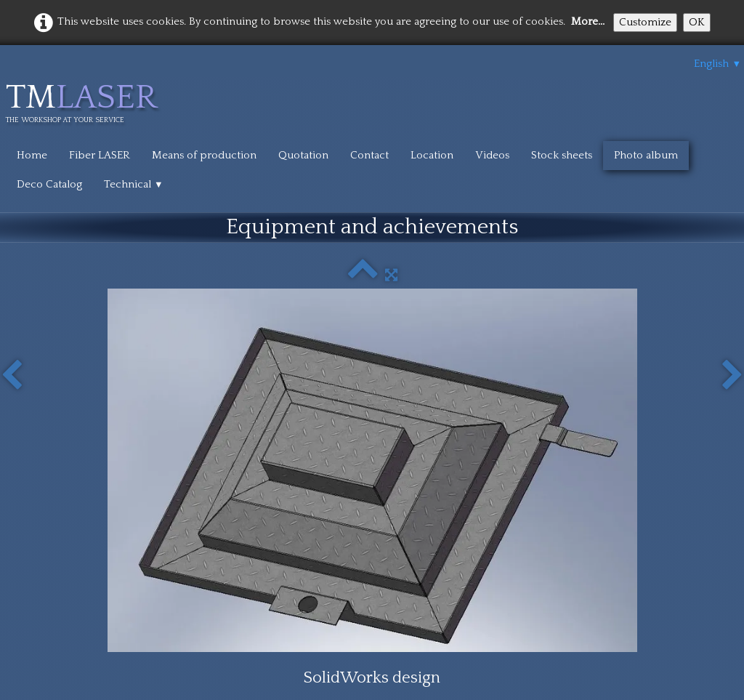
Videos (492, 155)
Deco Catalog (49, 184)
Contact (369, 155)
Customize (645, 22)
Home (32, 155)
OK (697, 22)
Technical (134, 184)
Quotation (303, 155)
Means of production (204, 155)
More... (588, 21)
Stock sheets (562, 155)
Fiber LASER (100, 155)
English (717, 64)
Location (432, 155)
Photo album (646, 155)
